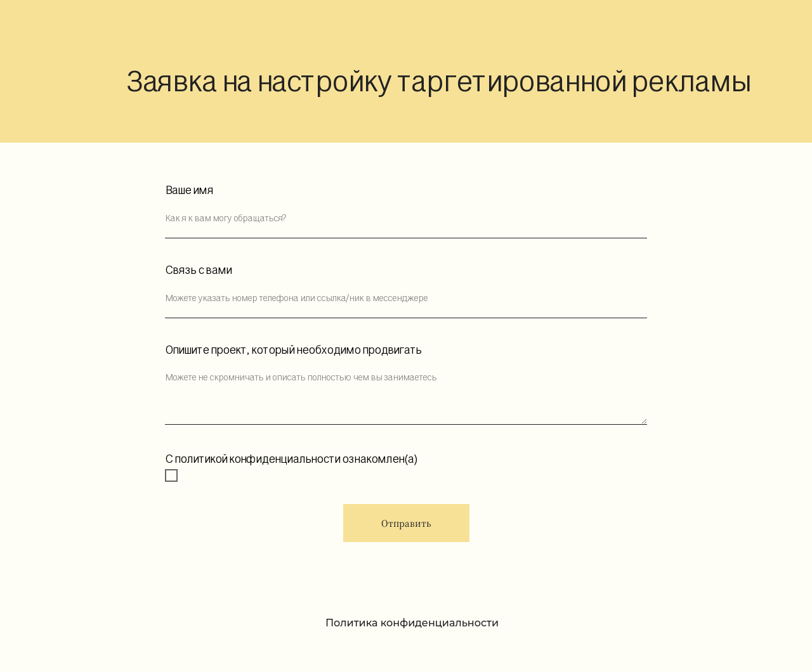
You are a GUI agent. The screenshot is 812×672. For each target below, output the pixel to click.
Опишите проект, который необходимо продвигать (293, 350)
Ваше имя (189, 190)
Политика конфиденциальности (412, 623)
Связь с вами (198, 270)
